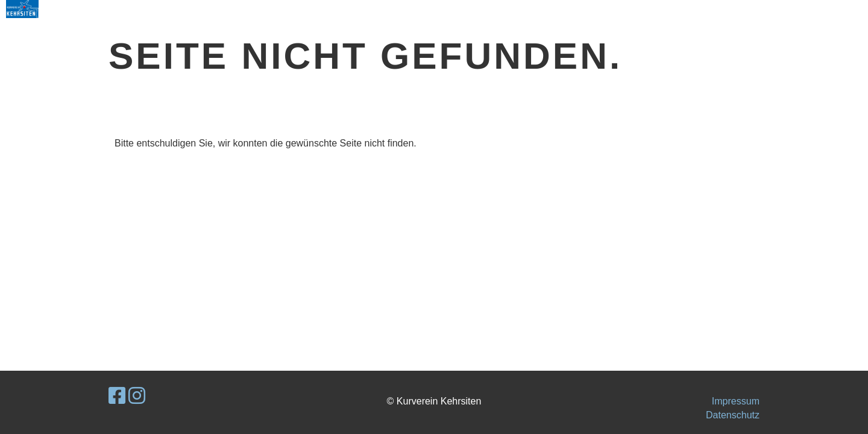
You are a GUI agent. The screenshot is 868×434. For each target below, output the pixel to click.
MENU (823, 9)
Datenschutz (733, 415)
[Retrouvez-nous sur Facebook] (117, 396)
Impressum (736, 401)
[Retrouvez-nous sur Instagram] (137, 396)
